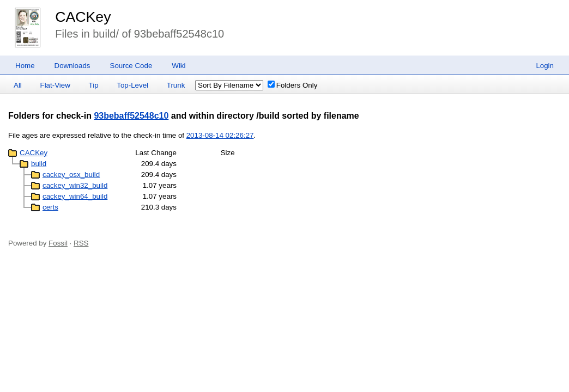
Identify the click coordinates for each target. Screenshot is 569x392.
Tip (94, 85)
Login (545, 66)
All (18, 85)
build (39, 164)
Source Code (131, 66)
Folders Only (293, 85)
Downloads (72, 66)
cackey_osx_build (71, 174)
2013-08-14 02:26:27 (220, 135)
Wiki (178, 66)
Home (25, 66)
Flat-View (55, 85)
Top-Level (132, 85)
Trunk (176, 85)
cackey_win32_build (75, 185)
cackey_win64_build (75, 196)
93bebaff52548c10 (131, 116)
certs (50, 207)
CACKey (83, 17)
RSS (81, 243)
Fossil (58, 243)
